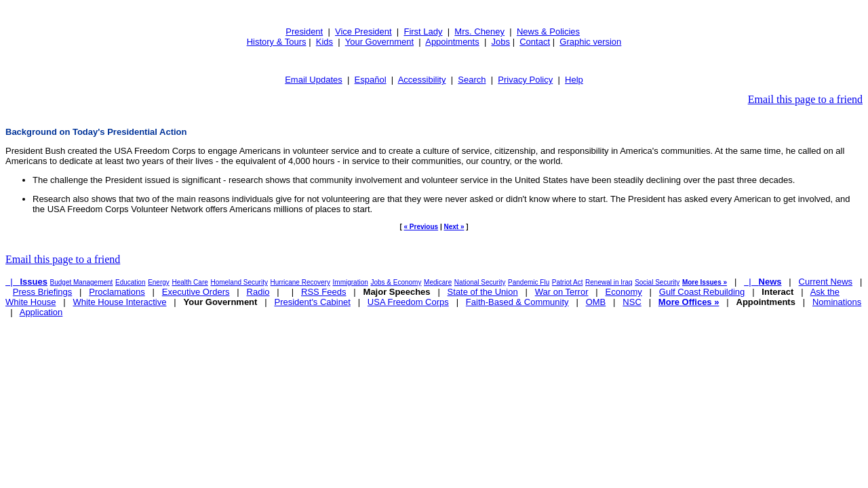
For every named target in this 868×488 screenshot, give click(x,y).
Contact (535, 42)
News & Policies (548, 32)
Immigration (351, 282)
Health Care (190, 282)
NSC (632, 302)
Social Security (657, 282)
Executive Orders (196, 292)
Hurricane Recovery (300, 282)
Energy (159, 282)
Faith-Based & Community (517, 302)
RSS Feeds (323, 292)
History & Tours (277, 42)
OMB (596, 302)
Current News (826, 282)
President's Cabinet (312, 302)
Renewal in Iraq (609, 282)
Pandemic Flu (529, 282)
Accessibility (422, 80)
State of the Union (483, 292)
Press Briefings (42, 292)
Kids (324, 42)
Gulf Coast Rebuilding (702, 292)
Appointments (452, 42)
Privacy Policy (525, 80)
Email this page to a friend (805, 99)
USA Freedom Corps (408, 302)
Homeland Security (239, 282)
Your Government (379, 42)
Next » (454, 227)
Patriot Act (568, 282)
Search (472, 80)
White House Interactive (119, 302)
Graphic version (590, 42)
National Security (480, 282)
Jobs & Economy (396, 282)
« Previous (421, 227)
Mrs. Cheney (479, 32)
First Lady (423, 32)
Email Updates (314, 80)
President (304, 32)
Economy (624, 292)
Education (130, 282)
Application (41, 312)
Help (574, 80)
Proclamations (117, 292)
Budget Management (82, 282)
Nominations (837, 302)
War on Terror (562, 292)
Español (371, 80)
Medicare (438, 282)
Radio (258, 292)
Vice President (363, 32)
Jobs (501, 42)
